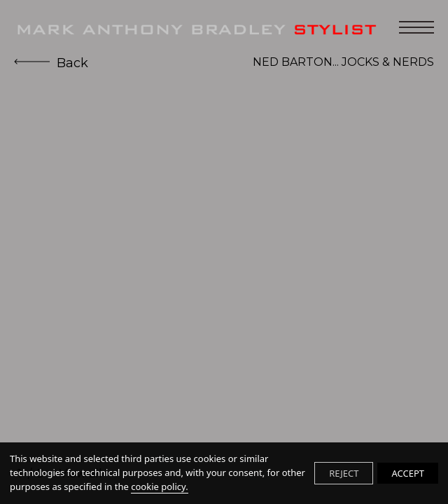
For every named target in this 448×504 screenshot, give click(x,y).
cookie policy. (159, 486)
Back (51, 63)
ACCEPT (408, 473)
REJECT (344, 473)
